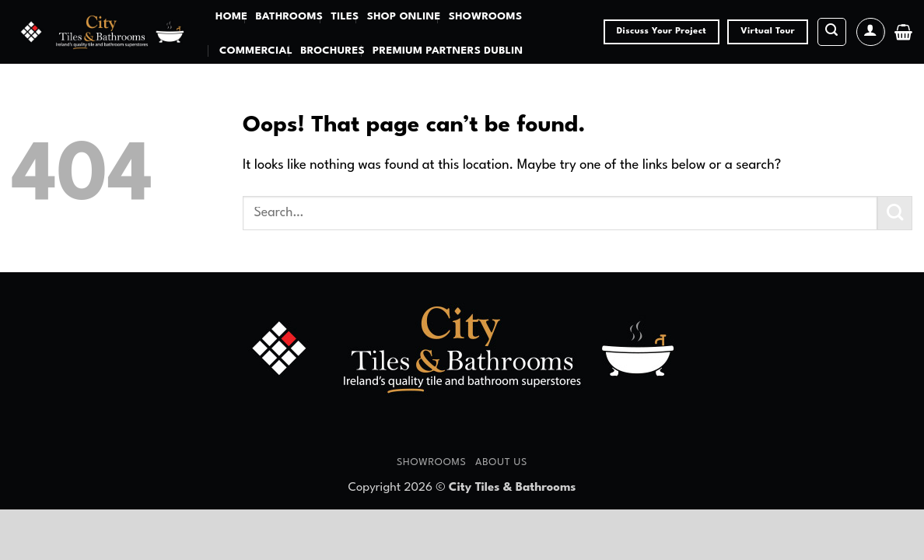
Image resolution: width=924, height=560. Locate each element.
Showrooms (486, 17)
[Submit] (895, 213)
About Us (501, 462)
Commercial (256, 51)
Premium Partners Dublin (448, 51)
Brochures (332, 51)
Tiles (345, 17)
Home (231, 17)
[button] (832, 32)
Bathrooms (289, 17)
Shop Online (404, 17)
